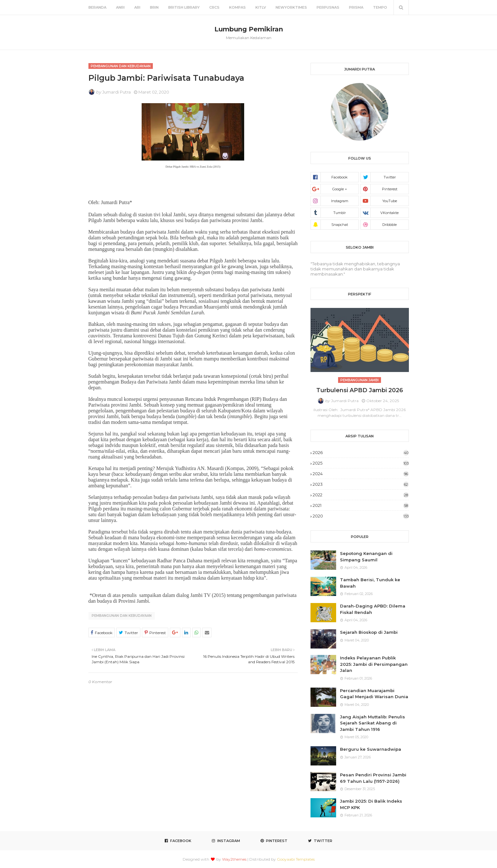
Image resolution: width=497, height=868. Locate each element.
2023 (361, 484)
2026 (361, 452)
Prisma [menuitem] (356, 7)
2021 (361, 505)
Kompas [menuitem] (237, 7)
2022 (361, 495)
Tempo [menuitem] (380, 7)
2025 (361, 463)
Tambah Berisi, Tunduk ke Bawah (370, 583)
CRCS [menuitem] (214, 7)
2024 (361, 474)
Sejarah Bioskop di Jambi (369, 632)
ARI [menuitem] (137, 7)
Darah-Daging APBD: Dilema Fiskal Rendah (373, 609)
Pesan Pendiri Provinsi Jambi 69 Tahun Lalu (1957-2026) (373, 778)
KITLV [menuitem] (261, 7)
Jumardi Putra (116, 92)
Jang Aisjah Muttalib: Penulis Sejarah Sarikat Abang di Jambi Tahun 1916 (373, 723)
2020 (361, 516)
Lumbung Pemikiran (249, 29)
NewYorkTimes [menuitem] (291, 7)
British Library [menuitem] (184, 7)
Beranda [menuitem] (97, 7)
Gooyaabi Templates (296, 859)
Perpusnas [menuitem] (328, 7)
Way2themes (234, 859)
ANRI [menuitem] (120, 7)
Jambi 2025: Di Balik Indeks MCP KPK (371, 804)
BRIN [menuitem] (154, 7)
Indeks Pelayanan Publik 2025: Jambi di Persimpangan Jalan (374, 664)
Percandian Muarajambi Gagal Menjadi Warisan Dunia (374, 694)
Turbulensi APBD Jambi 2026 (360, 390)
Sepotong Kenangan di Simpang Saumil (366, 557)
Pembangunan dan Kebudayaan (122, 616)
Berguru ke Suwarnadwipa (371, 749)
